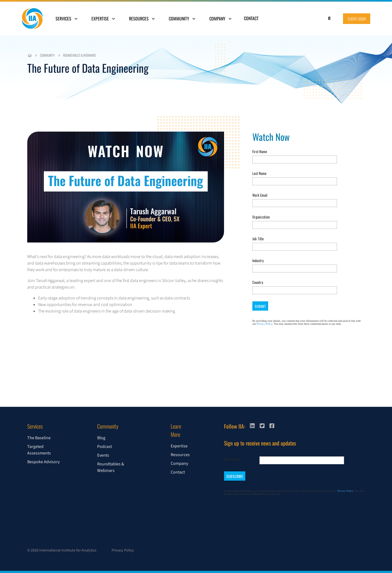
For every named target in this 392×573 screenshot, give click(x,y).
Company (220, 19)
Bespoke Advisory (43, 462)
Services (66, 19)
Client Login (357, 19)
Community (182, 19)
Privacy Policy (123, 550)
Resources (142, 19)
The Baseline (39, 438)
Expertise (103, 19)
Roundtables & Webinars (80, 55)
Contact (251, 18)
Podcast (105, 447)
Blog (101, 438)
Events (103, 455)
